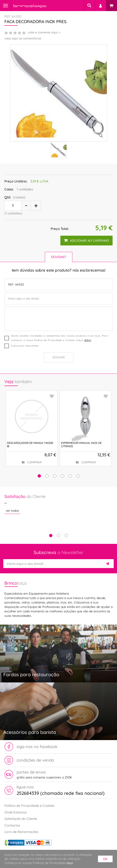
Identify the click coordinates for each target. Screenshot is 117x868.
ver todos (12, 511)
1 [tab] (51, 536)
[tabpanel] (58, 504)
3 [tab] (66, 536)
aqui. (70, 863)
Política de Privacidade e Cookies (29, 806)
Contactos (12, 825)
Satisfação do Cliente (21, 819)
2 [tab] (58, 536)
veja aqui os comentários (23, 38)
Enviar (59, 357)
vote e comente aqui (43, 32)
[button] (39, 476)
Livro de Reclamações (21, 832)
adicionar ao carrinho (86, 241)
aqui (88, 340)
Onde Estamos (16, 812)
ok (105, 859)
